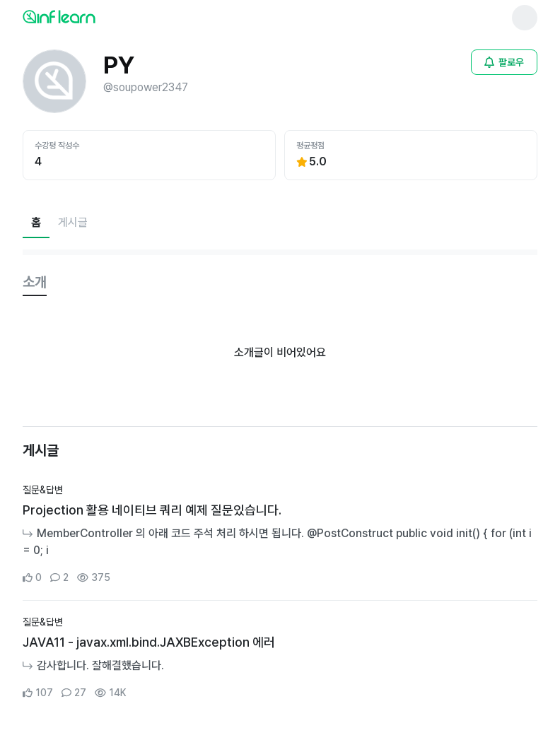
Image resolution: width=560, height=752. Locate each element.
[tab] (35, 283)
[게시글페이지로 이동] (73, 223)
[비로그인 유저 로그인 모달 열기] (504, 62)
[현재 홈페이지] (36, 223)
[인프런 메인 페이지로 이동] (93, 16)
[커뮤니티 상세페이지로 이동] (280, 534)
